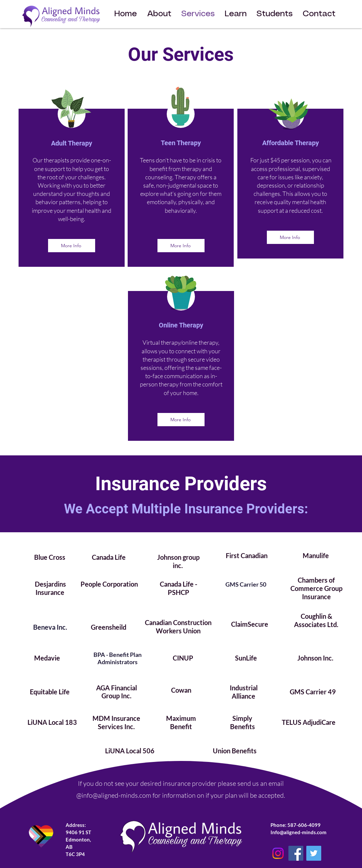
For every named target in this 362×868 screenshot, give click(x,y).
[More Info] (72, 246)
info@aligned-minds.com (116, 795)
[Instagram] (278, 853)
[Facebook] (296, 853)
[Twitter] (314, 853)
